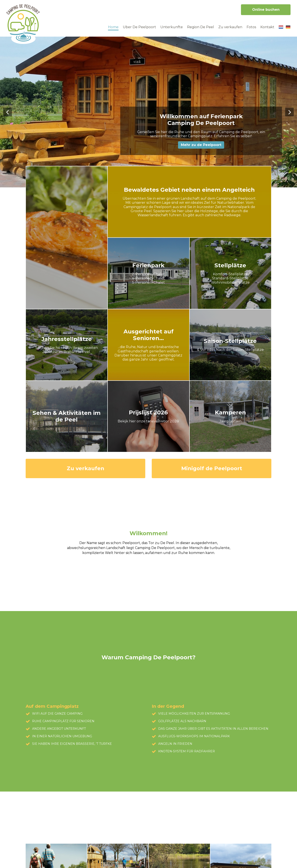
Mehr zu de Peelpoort (201, 145)
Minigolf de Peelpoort (212, 468)
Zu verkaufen (86, 468)
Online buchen (266, 10)
